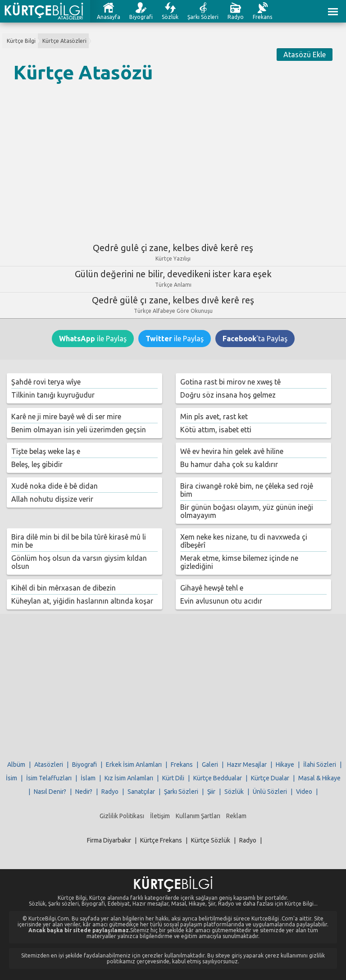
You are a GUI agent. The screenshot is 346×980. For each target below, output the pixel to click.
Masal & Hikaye (319, 778)
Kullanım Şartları (198, 816)
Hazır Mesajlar (247, 765)
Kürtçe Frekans (161, 840)
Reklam (236, 816)
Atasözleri (49, 765)
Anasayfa (109, 17)
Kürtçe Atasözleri (64, 41)
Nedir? (84, 792)
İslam (88, 778)
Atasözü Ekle (305, 55)
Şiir (211, 792)
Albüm (16, 765)
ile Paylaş (93, 339)
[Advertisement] (173, 159)
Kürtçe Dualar (270, 778)
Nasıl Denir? (50, 792)
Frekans (262, 17)
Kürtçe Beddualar (218, 778)
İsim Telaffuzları (49, 778)
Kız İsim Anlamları (129, 778)
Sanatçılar (141, 792)
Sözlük (170, 17)
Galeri (210, 765)
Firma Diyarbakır (109, 840)
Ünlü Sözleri (270, 792)
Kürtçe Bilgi (21, 41)
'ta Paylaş (255, 339)
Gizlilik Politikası (122, 816)
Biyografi (141, 17)
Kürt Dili (173, 778)
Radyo (236, 17)
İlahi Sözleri (320, 765)
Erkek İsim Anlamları (134, 765)
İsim (11, 778)
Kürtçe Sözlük (211, 840)
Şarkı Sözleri (203, 17)
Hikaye (285, 765)
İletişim (160, 816)
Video (304, 792)
